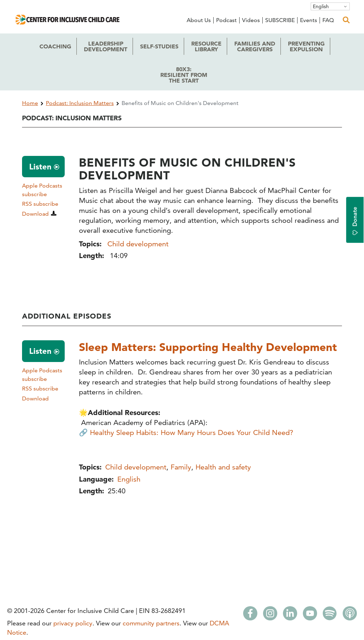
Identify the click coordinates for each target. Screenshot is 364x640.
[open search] (346, 20)
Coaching (55, 46)
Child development (138, 244)
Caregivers (255, 46)
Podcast (226, 20)
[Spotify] (330, 615)
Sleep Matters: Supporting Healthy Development (209, 347)
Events (309, 20)
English (321, 6)
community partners (151, 623)
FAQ (328, 20)
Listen (40, 167)
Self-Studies (159, 46)
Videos (251, 20)
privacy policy (73, 623)
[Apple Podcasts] (350, 615)
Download (35, 214)
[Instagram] (270, 615)
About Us (199, 20)
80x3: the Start (184, 75)
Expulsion (306, 46)
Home (30, 103)
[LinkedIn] (290, 615)
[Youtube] (310, 615)
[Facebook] (250, 615)
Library (206, 46)
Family (181, 467)
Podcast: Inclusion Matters (80, 103)
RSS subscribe (40, 204)
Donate (355, 221)
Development (106, 46)
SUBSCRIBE (280, 20)
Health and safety (223, 467)
